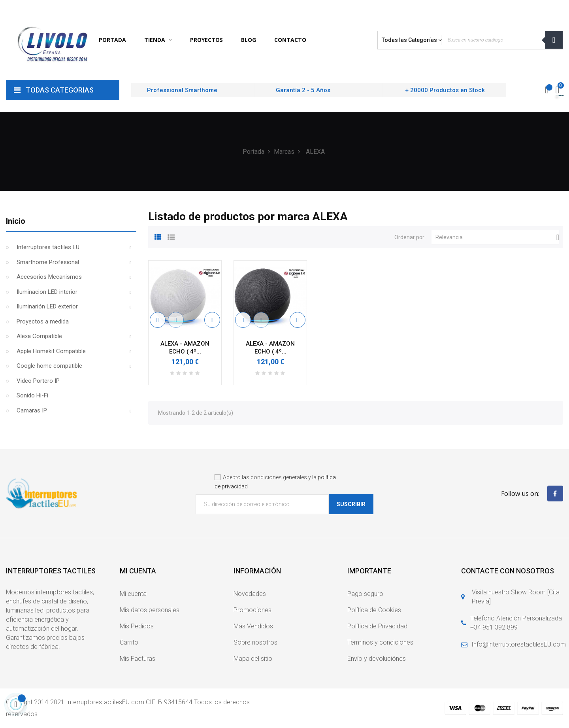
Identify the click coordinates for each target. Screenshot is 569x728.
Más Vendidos (253, 626)
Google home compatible (49, 366)
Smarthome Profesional (48, 262)
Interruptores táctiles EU (48, 247)
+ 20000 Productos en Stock (445, 90)
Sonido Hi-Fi (32, 395)
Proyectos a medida (43, 321)
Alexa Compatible (39, 336)
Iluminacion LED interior (47, 292)
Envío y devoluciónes (377, 659)
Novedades (250, 594)
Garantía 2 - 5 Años (303, 90)
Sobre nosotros (255, 642)
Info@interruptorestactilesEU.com (519, 644)
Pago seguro (365, 594)
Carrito (129, 642)
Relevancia (497, 237)
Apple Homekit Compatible (51, 351)
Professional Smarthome (182, 90)
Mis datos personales (150, 610)
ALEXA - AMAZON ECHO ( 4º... (185, 348)
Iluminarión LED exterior (47, 306)
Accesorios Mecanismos (49, 277)
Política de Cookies (374, 610)
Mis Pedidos (137, 626)
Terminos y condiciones (380, 642)
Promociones (252, 610)
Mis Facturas (138, 659)
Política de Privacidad (377, 626)
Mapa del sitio (253, 659)
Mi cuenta (133, 594)
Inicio (16, 221)
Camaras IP (32, 410)
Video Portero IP (38, 381)
